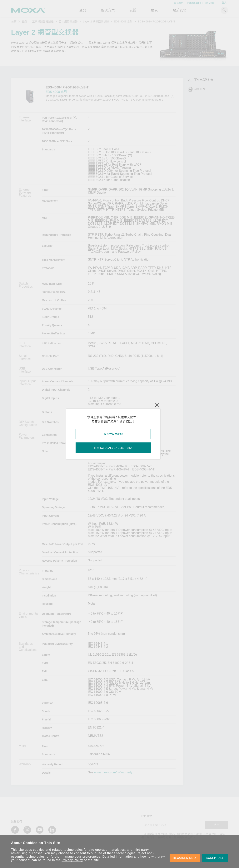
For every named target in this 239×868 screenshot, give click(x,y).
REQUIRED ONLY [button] (185, 858)
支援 (133, 10)
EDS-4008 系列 (123, 21)
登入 (224, 3)
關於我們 (180, 10)
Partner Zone (194, 3)
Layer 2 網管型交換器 (96, 21)
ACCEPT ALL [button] (215, 858)
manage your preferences (81, 857)
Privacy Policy (72, 860)
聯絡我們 (179, 3)
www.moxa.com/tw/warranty (113, 772)
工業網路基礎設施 (43, 21)
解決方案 (108, 10)
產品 (24, 21)
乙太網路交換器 (68, 21)
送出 (217, 825)
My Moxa (209, 3)
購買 (154, 10)
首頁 (14, 21)
